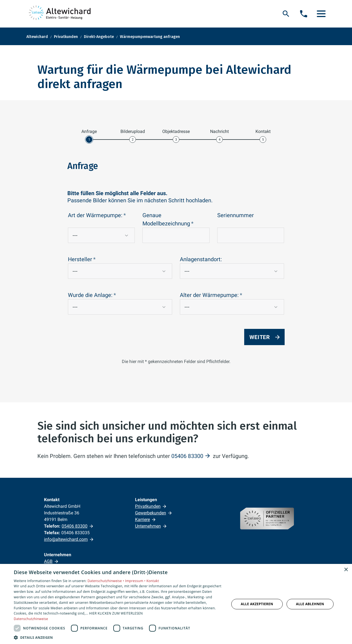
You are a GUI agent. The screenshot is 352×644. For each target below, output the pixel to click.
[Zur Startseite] (61, 14)
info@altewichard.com (66, 539)
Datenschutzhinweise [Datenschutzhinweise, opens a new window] (31, 619)
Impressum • (136, 581)
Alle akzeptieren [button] (257, 604)
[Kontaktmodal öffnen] (304, 14)
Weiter (260, 337)
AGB (48, 561)
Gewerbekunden (151, 513)
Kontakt (153, 581)
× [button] (346, 570)
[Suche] (286, 14)
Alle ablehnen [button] (310, 604)
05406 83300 (187, 456)
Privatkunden (148, 506)
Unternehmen (148, 526)
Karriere (142, 519)
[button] (321, 14)
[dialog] (176, 604)
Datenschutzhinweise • (106, 581)
